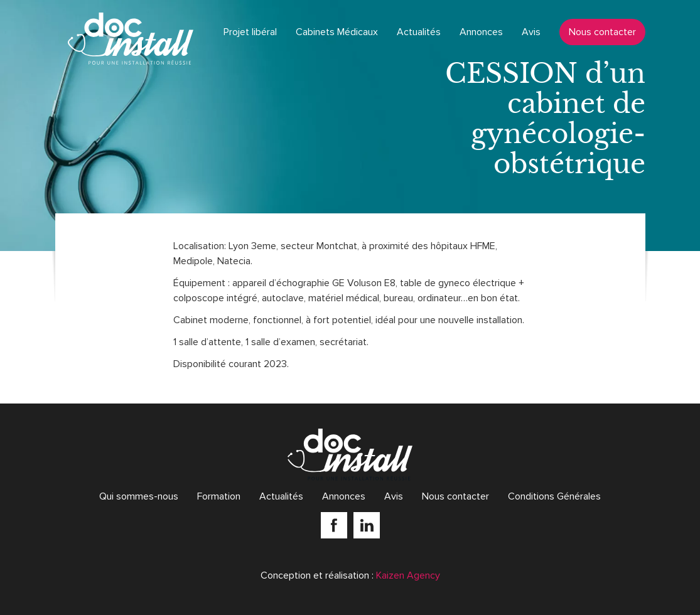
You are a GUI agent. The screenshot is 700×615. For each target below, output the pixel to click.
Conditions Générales (554, 496)
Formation (219, 496)
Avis (531, 32)
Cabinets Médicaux (337, 32)
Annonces (481, 32)
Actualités (419, 32)
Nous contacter (602, 32)
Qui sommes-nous (139, 496)
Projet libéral (250, 32)
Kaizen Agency (408, 575)
